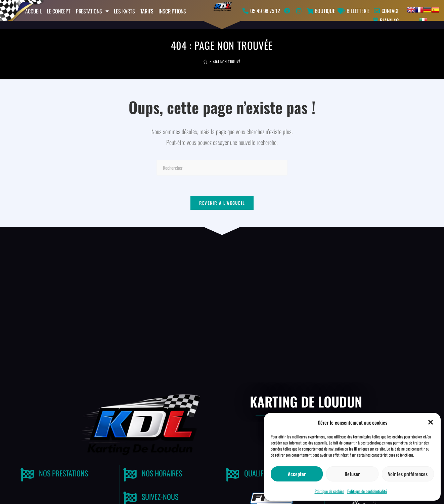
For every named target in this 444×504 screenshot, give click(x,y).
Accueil (33, 11)
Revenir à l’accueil (222, 203)
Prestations (92, 11)
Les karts (124, 11)
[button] (431, 422)
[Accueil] (206, 62)
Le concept (59, 11)
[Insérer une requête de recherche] (222, 168)
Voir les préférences (408, 474)
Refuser (352, 474)
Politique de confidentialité (367, 491)
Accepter (297, 474)
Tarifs (147, 11)
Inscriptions (172, 11)
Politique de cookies (329, 491)
